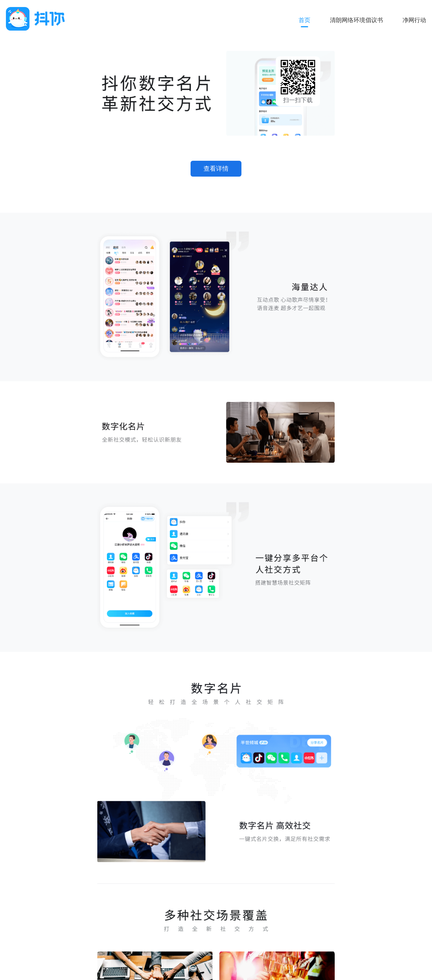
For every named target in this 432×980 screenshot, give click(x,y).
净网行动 (414, 20)
